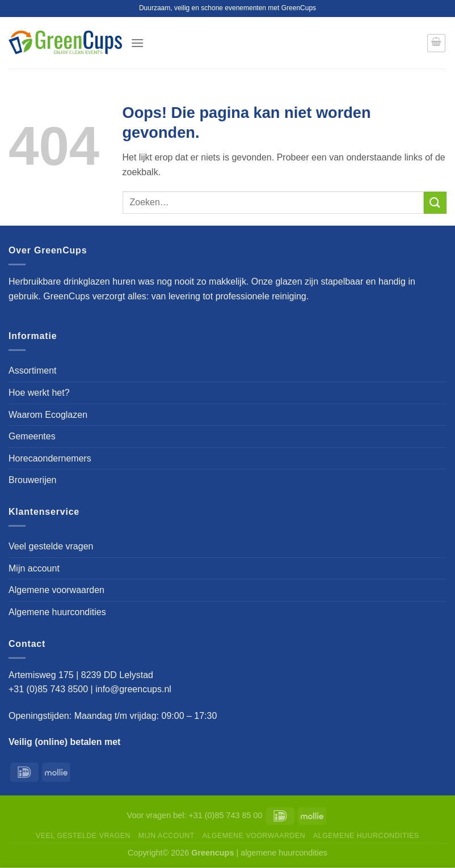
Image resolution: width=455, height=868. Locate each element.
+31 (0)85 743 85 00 (225, 815)
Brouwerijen (32, 480)
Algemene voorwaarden (56, 590)
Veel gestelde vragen (51, 546)
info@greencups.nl (134, 689)
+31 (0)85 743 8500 (48, 689)
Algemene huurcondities (57, 612)
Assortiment (32, 371)
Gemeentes (32, 436)
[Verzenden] (435, 203)
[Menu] (137, 43)
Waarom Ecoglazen (48, 415)
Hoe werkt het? (39, 393)
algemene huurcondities (284, 853)
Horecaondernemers (50, 458)
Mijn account (34, 568)
